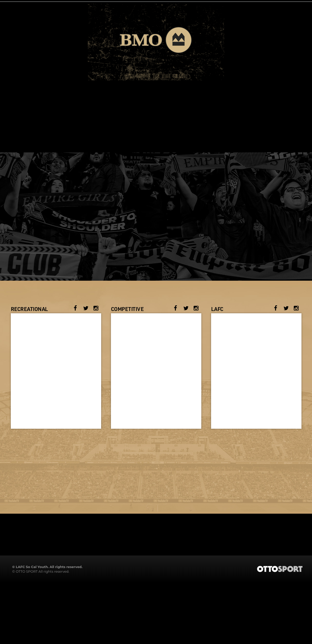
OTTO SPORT (27, 571)
